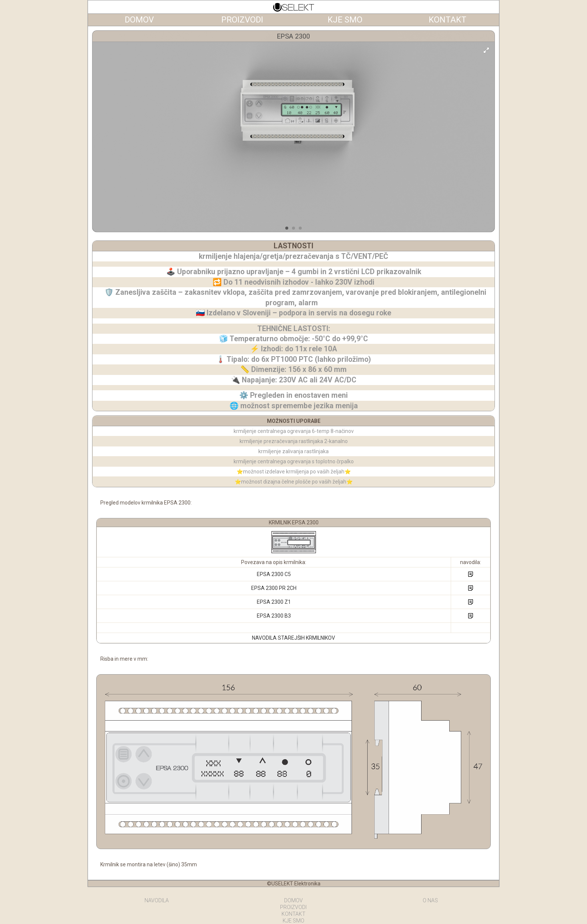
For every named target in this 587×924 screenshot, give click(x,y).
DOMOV (293, 900)
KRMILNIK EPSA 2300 (294, 522)
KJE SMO (293, 921)
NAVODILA (157, 900)
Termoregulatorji (293, 7)
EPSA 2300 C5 (274, 574)
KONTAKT (293, 914)
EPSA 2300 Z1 (274, 602)
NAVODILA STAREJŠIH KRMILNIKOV (293, 638)
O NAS (430, 900)
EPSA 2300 (293, 36)
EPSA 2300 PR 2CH (274, 588)
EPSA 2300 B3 (274, 616)
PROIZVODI (293, 907)
